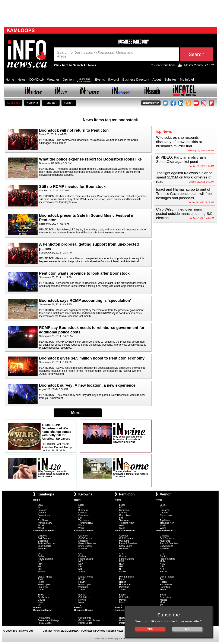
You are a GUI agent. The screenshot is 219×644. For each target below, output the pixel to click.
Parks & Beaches (47, 543)
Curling (41, 556)
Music (41, 602)
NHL (40, 569)
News (22, 79)
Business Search (43, 610)
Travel (41, 589)
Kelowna (32, 103)
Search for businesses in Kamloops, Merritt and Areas (95, 55)
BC (39, 507)
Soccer (41, 572)
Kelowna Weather (84, 531)
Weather (53, 79)
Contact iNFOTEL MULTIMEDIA (61, 631)
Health (41, 582)
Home (10, 79)
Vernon (69, 103)
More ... (78, 413)
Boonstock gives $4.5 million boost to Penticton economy (92, 358)
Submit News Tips (118, 631)
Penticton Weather (125, 531)
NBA (40, 564)
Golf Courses (44, 538)
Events (100, 79)
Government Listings (48, 620)
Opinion (68, 79)
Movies (41, 600)
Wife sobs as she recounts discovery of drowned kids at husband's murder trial (179, 142)
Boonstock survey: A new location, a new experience (87, 385)
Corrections (44, 515)
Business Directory (136, 79)
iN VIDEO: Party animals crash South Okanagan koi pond (181, 160)
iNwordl (114, 79)
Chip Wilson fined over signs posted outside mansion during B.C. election (185, 214)
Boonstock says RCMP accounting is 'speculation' (85, 301)
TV (39, 605)
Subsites (170, 79)
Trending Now (45, 523)
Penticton (51, 103)
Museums (43, 541)
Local (40, 505)
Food (40, 579)
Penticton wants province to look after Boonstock (84, 273)
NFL (40, 566)
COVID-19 (36, 79)
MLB (40, 561)
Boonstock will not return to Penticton (74, 130)
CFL (40, 554)
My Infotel (187, 79)
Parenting (43, 587)
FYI (39, 518)
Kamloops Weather (44, 531)
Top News (43, 520)
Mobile (122, 638)
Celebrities (43, 597)
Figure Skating (45, 559)
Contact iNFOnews (94, 631)
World (41, 525)
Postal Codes (45, 623)
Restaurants (44, 618)
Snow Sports (44, 546)
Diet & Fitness (45, 577)
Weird (41, 528)
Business (42, 510)
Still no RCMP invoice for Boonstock (72, 187)
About (157, 79)
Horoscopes (44, 584)
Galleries (42, 536)
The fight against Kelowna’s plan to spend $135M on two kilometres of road (184, 177)
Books (41, 595)
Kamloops (14, 103)
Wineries (42, 548)
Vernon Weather (165, 531)
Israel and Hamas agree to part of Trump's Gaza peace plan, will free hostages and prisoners (184, 194)
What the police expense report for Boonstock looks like (90, 159)
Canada (42, 513)
